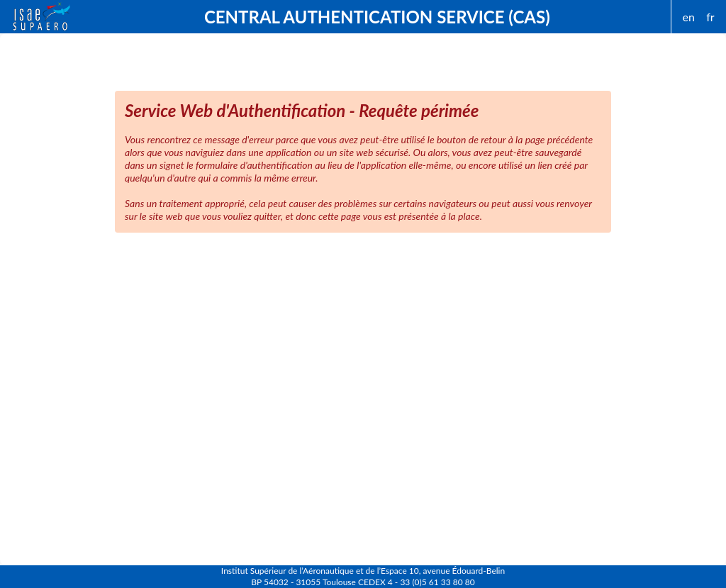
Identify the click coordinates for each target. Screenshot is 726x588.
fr (710, 17)
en (689, 17)
